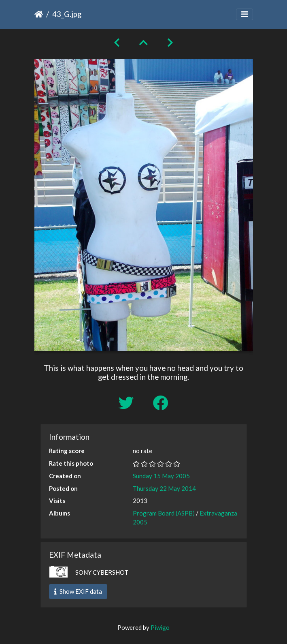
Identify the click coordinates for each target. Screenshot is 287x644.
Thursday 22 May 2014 (164, 488)
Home (39, 14)
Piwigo (160, 627)
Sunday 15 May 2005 (161, 476)
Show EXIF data (78, 591)
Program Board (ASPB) (164, 513)
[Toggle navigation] (244, 14)
